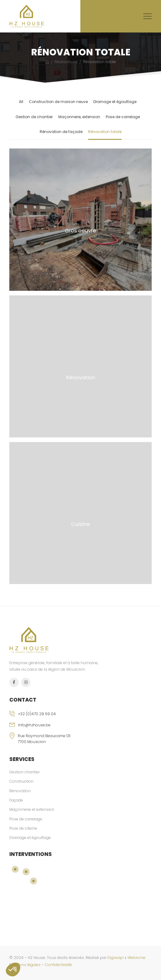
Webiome (136, 958)
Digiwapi (116, 958)
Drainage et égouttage (115, 102)
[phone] (80, 716)
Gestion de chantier (34, 117)
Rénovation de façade (61, 132)
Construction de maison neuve (58, 102)
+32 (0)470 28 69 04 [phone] (37, 714)
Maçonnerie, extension (79, 117)
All (21, 102)
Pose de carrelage (123, 117)
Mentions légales (25, 965)
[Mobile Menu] (148, 16)
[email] (80, 728)
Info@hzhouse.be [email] (34, 725)
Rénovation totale (105, 132)
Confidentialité (58, 965)
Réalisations (66, 62)
